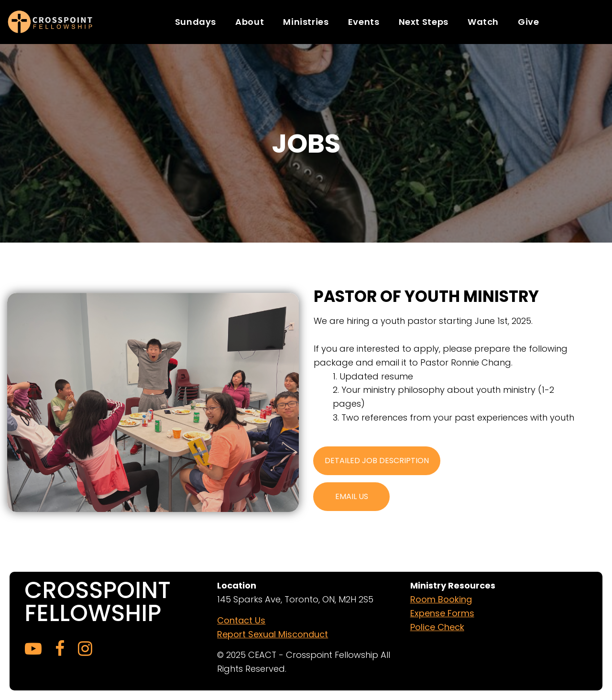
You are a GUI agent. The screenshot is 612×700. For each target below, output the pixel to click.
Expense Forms (442, 613)
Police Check (437, 627)
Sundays (196, 22)
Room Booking (441, 599)
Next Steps (424, 22)
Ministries (306, 22)
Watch (483, 22)
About (250, 22)
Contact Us (241, 620)
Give (529, 22)
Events (364, 22)
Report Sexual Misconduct (273, 634)
